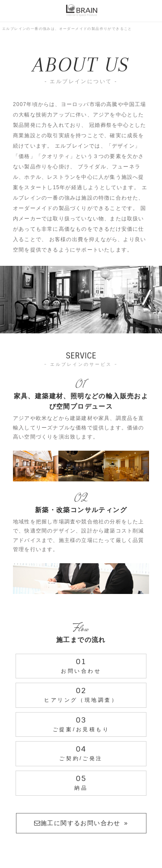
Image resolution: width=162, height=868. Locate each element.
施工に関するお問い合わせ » (81, 823)
